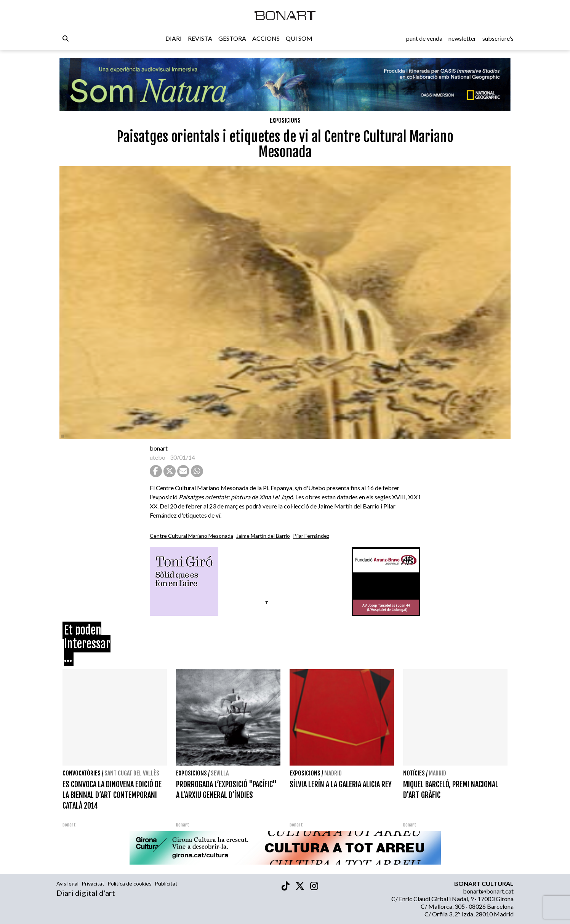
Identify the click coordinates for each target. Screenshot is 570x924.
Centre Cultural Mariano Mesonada (191, 536)
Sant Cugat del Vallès (132, 773)
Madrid (333, 773)
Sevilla (220, 773)
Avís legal (67, 883)
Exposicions (285, 120)
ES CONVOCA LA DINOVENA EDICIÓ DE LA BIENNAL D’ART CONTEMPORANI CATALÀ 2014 (112, 795)
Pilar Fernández (311, 536)
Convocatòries (82, 773)
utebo (158, 457)
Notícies (414, 773)
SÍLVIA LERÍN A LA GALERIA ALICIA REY (341, 784)
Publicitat (166, 883)
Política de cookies (130, 883)
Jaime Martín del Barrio (263, 536)
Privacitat (93, 883)
